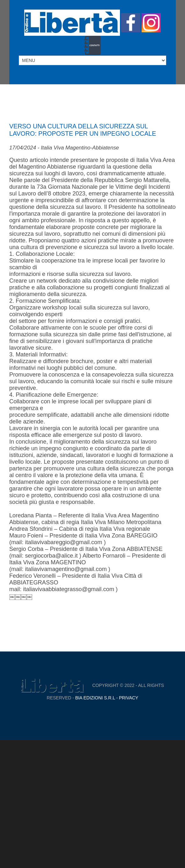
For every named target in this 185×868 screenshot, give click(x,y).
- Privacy (127, 698)
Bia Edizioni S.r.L (95, 698)
